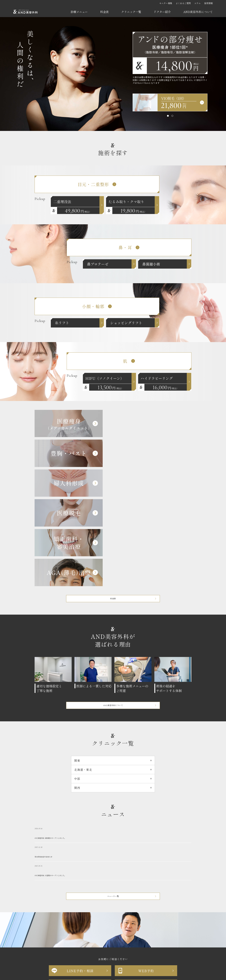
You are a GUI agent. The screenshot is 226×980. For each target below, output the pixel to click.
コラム (197, 3)
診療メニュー (79, 12)
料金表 (104, 12)
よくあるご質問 (183, 3)
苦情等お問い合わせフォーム (113, 903)
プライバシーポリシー (103, 936)
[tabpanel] (170, 102)
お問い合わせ (78, 936)
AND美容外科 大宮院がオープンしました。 (113, 745)
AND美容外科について (198, 12)
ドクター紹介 (162, 12)
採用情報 (209, 3)
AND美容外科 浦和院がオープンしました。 (113, 707)
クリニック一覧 (131, 12)
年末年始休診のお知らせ (113, 726)
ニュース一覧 (113, 772)
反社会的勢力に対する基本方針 (138, 936)
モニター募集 (166, 3)
